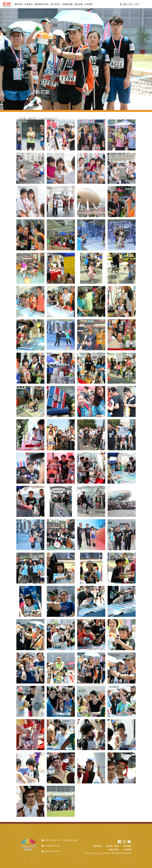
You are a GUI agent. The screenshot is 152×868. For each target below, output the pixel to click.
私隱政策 (128, 849)
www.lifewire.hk (52, 851)
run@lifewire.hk (52, 846)
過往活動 (79, 4)
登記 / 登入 (126, 4)
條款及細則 (114, 849)
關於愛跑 (98, 846)
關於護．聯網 (113, 846)
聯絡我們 (128, 846)
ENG (137, 4)
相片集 (22, 118)
